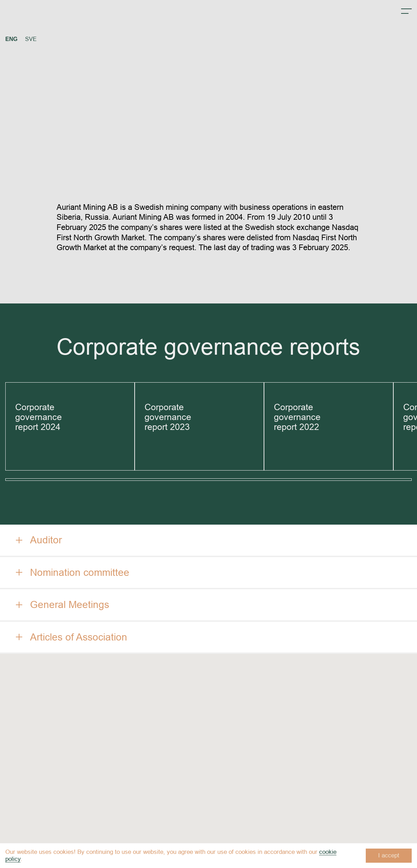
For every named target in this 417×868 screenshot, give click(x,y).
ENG (11, 39)
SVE (31, 39)
